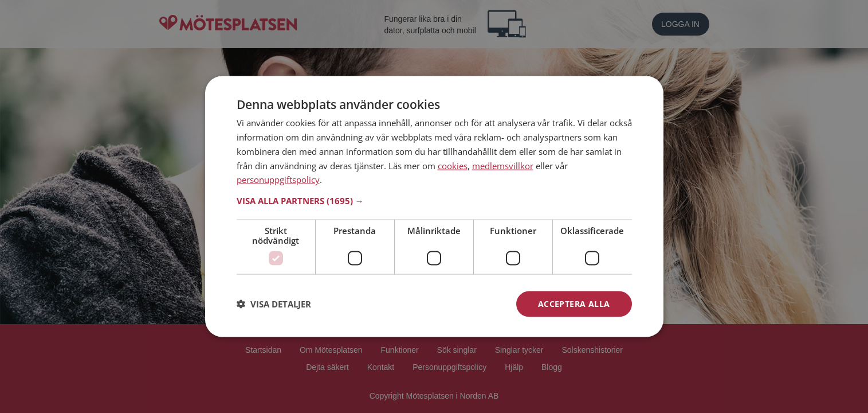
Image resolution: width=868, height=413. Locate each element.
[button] (434, 201)
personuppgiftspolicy (278, 180)
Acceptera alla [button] (574, 304)
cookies (453, 165)
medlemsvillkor (503, 165)
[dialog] (434, 207)
